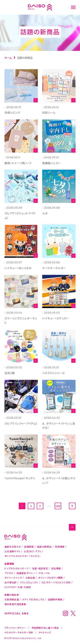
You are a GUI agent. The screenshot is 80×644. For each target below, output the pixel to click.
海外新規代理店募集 (15, 604)
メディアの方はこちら (33, 599)
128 (58, 506)
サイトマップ (45, 632)
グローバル (44, 573)
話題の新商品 (44, 547)
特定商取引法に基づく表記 (45, 628)
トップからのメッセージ (17, 568)
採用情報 (60, 547)
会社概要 (56, 568)
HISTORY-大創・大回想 (18, 587)
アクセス (9, 573)
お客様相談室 (12, 599)
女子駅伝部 (11, 582)
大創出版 (30, 578)
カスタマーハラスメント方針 (56, 582)
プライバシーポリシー (15, 628)
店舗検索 (29, 547)
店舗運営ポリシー (26, 573)
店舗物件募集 (55, 599)
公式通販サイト (12, 551)
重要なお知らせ (13, 547)
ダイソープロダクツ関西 (50, 578)
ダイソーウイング (13, 578)
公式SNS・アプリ (33, 551)
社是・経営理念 (40, 568)
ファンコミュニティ (29, 582)
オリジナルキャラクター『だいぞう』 (23, 556)
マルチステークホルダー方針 (19, 632)
